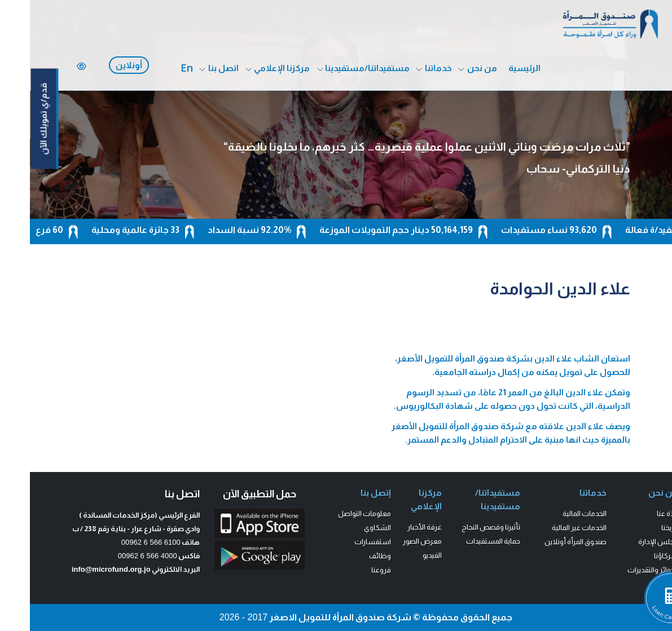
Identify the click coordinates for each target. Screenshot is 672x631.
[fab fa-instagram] (662, 102)
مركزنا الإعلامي (252, 68)
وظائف (350, 556)
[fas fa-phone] (663, 147)
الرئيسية (495, 68)
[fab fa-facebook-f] (660, 71)
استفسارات (343, 542)
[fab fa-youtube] (662, 117)
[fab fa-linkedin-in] (662, 132)
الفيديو (402, 555)
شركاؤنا (636, 556)
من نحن (452, 68)
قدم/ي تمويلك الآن (14, 119)
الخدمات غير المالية (549, 528)
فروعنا (351, 570)
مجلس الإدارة (628, 542)
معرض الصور (392, 541)
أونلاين (99, 65)
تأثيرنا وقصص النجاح (461, 527)
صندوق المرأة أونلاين (546, 542)
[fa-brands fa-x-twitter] (662, 87)
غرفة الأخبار (395, 527)
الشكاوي (348, 528)
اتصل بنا (194, 68)
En (157, 68)
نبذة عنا (638, 513)
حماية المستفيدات (463, 541)
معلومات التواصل (335, 513)
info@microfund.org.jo (81, 569)
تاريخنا (640, 528)
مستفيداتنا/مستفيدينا (337, 68)
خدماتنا (409, 68)
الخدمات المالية (555, 513)
